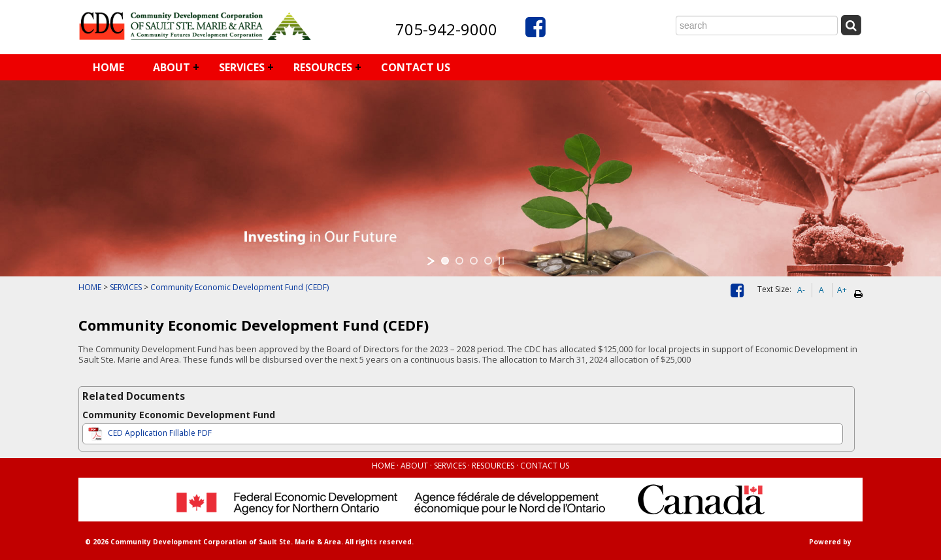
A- (801, 290)
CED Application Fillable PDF (149, 433)
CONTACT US (416, 67)
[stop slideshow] (501, 261)
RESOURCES (323, 67)
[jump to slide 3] (474, 261)
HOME (108, 67)
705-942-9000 (446, 29)
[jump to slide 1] (445, 261)
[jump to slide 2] (459, 261)
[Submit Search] (851, 25)
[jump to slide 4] (488, 261)
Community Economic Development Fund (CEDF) (239, 287)
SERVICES (242, 67)
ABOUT (172, 67)
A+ (842, 290)
